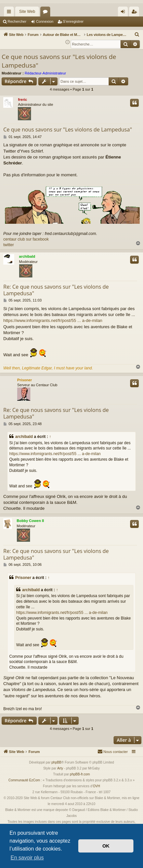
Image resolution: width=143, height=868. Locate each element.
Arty (60, 768)
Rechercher (17, 21)
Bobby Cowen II (31, 521)
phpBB (56, 762)
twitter (9, 245)
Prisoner (25, 380)
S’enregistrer (73, 21)
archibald (27, 256)
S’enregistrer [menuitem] (136, 13)
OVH (96, 786)
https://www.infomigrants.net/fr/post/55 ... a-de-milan (53, 320)
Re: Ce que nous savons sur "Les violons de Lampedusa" (56, 290)
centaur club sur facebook (26, 239)
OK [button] (106, 846)
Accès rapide (10, 13)
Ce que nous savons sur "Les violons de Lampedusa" (59, 61)
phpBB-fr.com (80, 774)
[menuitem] (137, 35)
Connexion (45, 21)
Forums (47, 13)
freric (22, 100)
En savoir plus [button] (27, 858)
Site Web (27, 12)
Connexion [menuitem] (124, 13)
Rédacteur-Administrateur (45, 73)
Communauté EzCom (24, 780)
